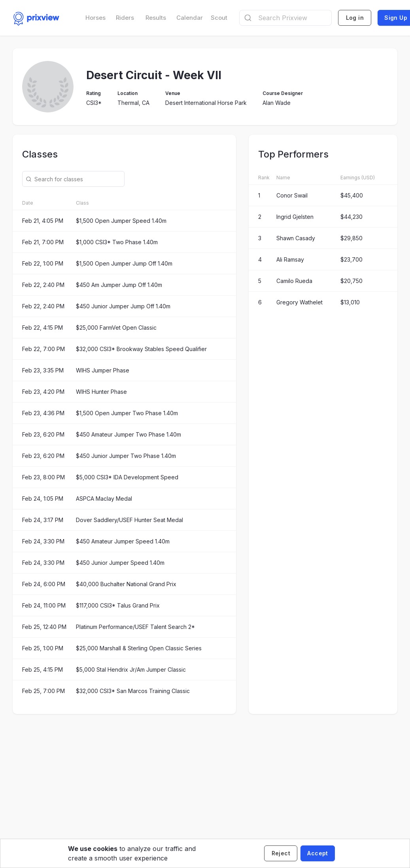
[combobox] (285, 18)
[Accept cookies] (317, 853)
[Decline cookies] (281, 853)
